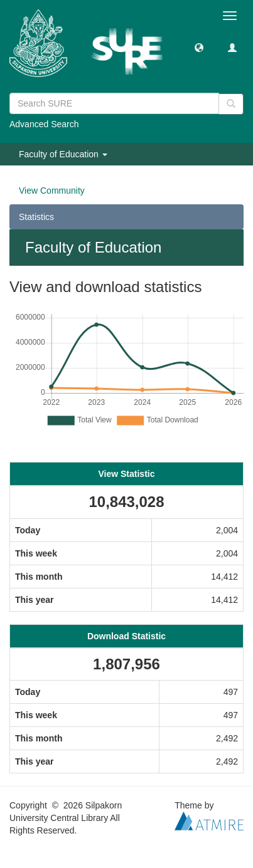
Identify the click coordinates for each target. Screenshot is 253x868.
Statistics (36, 217)
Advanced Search (44, 124)
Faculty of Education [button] (63, 154)
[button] (199, 47)
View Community (52, 191)
